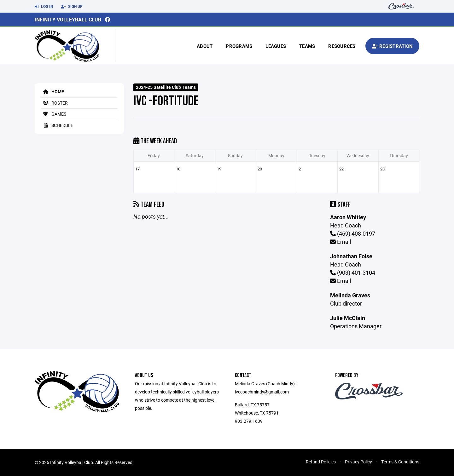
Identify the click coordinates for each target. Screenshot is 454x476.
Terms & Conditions (400, 462)
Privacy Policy (358, 462)
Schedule (57, 125)
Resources (342, 46)
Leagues (276, 46)
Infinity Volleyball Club (68, 19)
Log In (44, 7)
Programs (239, 46)
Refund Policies (321, 462)
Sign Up (72, 7)
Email (340, 242)
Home (52, 92)
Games (54, 114)
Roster (54, 103)
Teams (307, 46)
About (205, 46)
